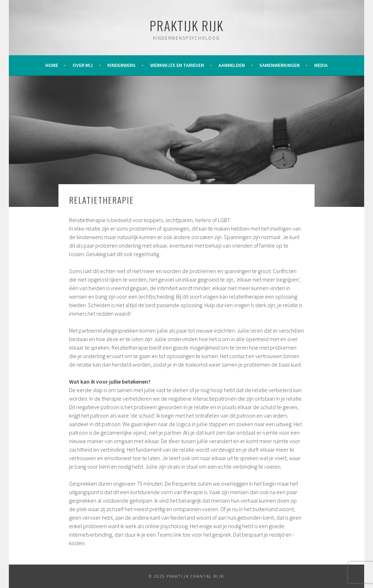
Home (52, 65)
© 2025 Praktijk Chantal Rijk (186, 576)
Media (321, 65)
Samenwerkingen (279, 65)
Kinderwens (121, 65)
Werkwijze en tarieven (177, 65)
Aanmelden (232, 65)
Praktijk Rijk (186, 25)
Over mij (83, 65)
